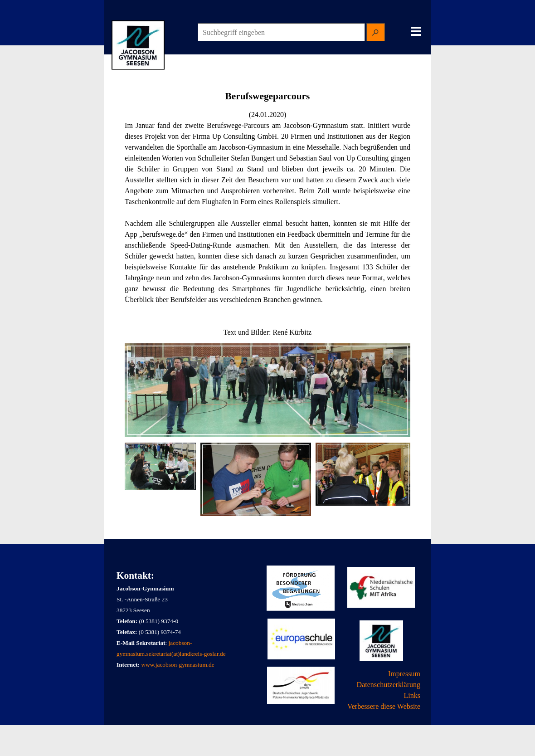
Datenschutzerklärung (389, 685)
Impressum (404, 674)
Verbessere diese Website (384, 706)
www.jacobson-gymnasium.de (178, 665)
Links (412, 695)
